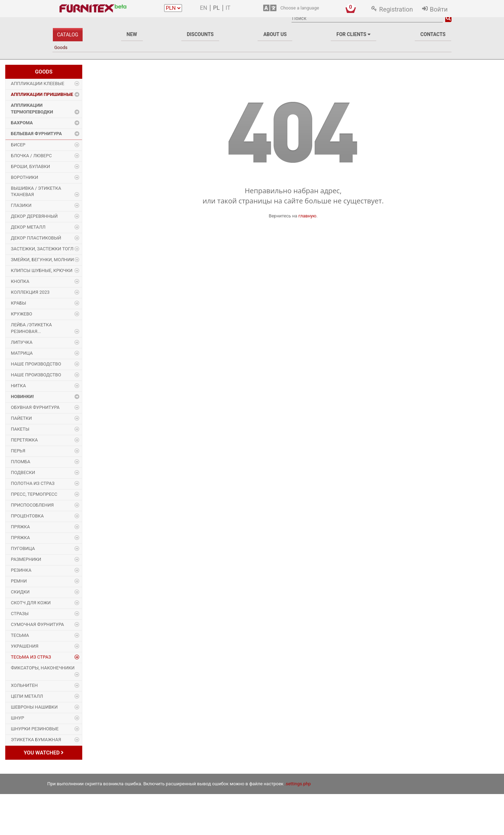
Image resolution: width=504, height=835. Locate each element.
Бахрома (22, 123)
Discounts (200, 34)
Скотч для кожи (31, 603)
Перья (18, 451)
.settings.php (298, 784)
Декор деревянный (34, 216)
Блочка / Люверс (31, 156)
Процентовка (27, 516)
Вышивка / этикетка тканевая (36, 192)
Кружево (22, 314)
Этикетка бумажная (36, 740)
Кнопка (20, 281)
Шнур (17, 718)
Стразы (20, 614)
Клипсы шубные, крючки (42, 270)
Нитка (18, 386)
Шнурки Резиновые (35, 729)
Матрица (22, 353)
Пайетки (21, 418)
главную (307, 216)
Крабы (19, 303)
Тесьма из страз (31, 657)
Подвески (23, 472)
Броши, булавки (30, 166)
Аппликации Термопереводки (32, 109)
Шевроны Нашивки (34, 707)
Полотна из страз (33, 483)
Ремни (19, 581)
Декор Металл (28, 227)
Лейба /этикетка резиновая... (31, 328)
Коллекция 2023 (30, 292)
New (132, 34)
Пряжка (20, 527)
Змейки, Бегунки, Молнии (42, 260)
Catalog (68, 35)
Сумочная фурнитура (37, 624)
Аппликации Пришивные (42, 94)
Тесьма (20, 635)
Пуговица (23, 548)
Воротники (24, 177)
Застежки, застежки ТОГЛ (42, 249)
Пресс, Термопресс (34, 494)
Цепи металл (27, 696)
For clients (353, 34)
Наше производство (36, 364)
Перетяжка (24, 440)
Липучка (22, 342)
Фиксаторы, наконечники (43, 668)
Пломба (20, 462)
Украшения (25, 646)
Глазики (21, 205)
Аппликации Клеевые (38, 83)
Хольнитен (24, 685)
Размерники (26, 559)
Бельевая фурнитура (36, 134)
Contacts (433, 34)
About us (275, 34)
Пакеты (20, 429)
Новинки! (22, 396)
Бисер (18, 145)
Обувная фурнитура (35, 407)
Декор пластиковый (36, 238)
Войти (439, 9)
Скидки (20, 592)
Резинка (21, 570)
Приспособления (32, 505)
